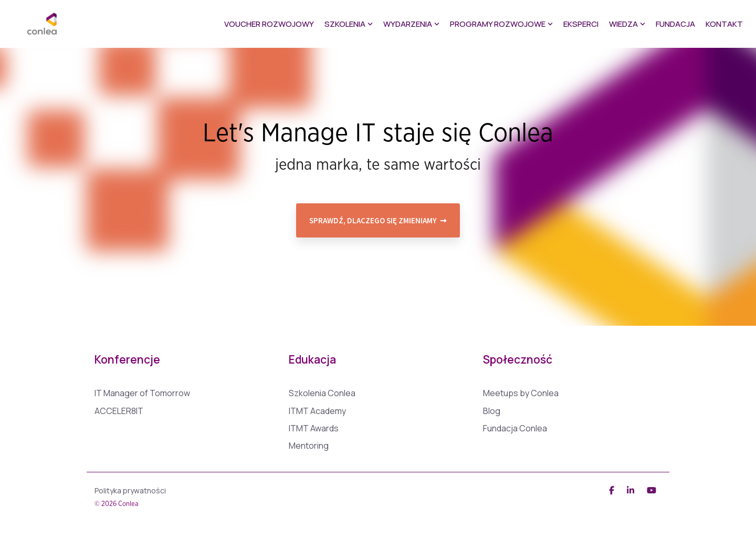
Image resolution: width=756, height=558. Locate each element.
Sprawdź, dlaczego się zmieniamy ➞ (378, 220)
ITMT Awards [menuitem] (314, 428)
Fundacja (675, 24)
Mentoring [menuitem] (309, 446)
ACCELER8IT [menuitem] (119, 411)
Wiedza (627, 24)
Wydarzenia (411, 24)
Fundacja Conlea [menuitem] (515, 428)
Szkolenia (349, 24)
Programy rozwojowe (501, 24)
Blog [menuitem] (492, 411)
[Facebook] (613, 489)
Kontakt (724, 24)
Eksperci (581, 24)
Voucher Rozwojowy (269, 24)
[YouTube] (652, 489)
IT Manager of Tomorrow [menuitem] (142, 393)
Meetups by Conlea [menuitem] (521, 393)
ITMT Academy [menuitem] (317, 411)
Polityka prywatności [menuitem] (130, 490)
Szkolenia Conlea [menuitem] (322, 393)
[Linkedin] (632, 489)
